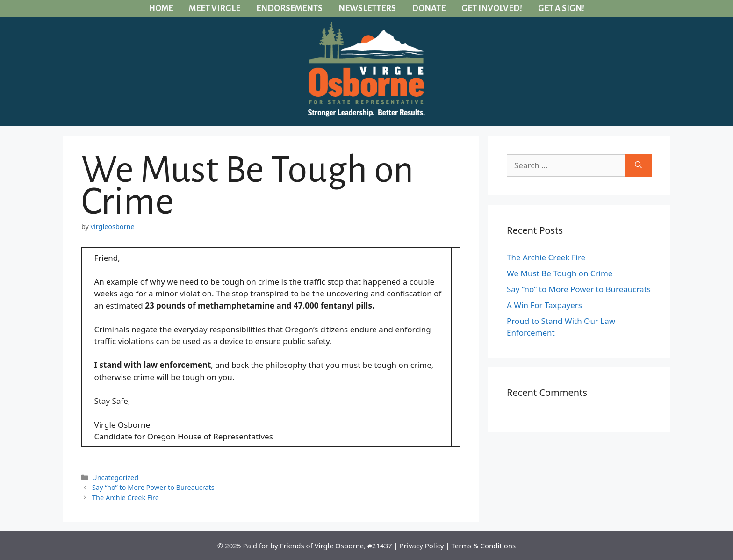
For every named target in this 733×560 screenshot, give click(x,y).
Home (161, 8)
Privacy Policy (422, 546)
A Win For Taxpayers (544, 305)
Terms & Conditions (484, 546)
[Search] (638, 165)
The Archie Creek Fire (126, 498)
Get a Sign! (561, 8)
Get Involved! (492, 8)
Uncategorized (115, 477)
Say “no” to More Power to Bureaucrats (153, 487)
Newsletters (367, 8)
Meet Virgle (215, 8)
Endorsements (289, 8)
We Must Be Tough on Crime (560, 273)
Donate (429, 8)
